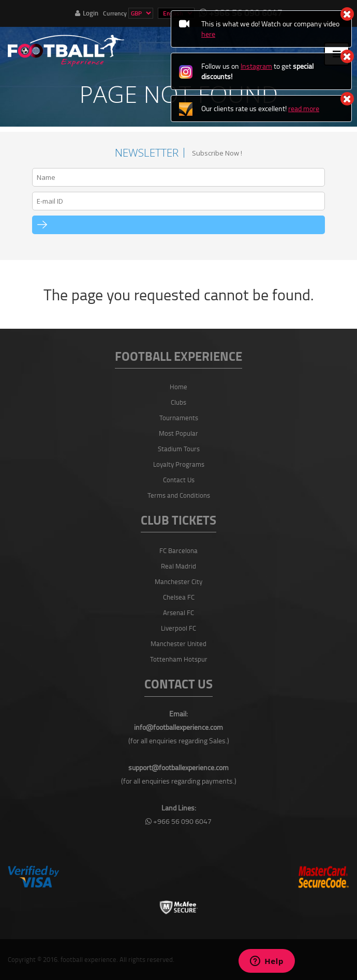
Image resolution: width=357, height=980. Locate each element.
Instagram (256, 66)
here (208, 34)
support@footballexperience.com (178, 767)
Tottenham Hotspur (179, 659)
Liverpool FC (178, 628)
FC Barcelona (178, 550)
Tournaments (179, 418)
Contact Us (179, 480)
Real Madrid (178, 566)
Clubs (178, 402)
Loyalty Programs (179, 464)
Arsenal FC (178, 612)
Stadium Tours (179, 449)
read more (304, 108)
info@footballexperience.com (178, 727)
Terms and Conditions (179, 495)
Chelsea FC (179, 597)
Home (178, 387)
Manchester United (178, 644)
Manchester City (178, 581)
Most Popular (178, 433)
